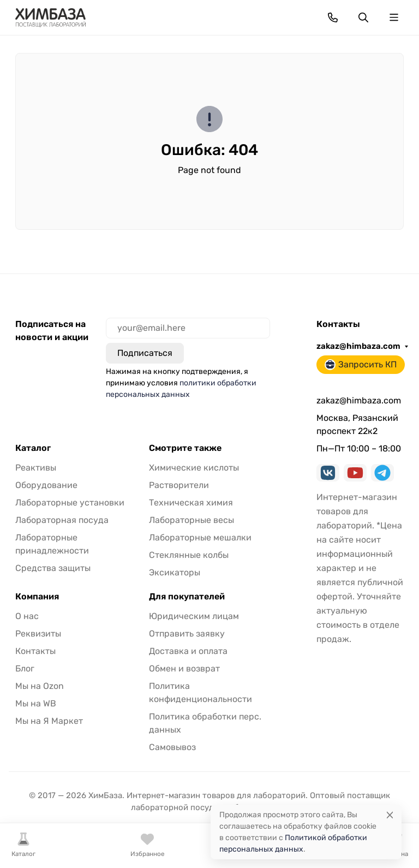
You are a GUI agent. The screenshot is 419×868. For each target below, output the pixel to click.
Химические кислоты (194, 468)
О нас (27, 616)
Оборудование (46, 485)
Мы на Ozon (40, 686)
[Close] (390, 815)
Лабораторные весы (191, 520)
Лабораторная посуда (62, 520)
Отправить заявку (187, 634)
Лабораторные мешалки (200, 537)
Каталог (33, 448)
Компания (37, 597)
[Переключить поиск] (363, 17)
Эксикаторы (175, 572)
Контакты (35, 651)
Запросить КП (361, 365)
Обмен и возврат (184, 668)
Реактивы (36, 468)
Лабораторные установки (70, 503)
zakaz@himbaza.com (358, 346)
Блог (25, 668)
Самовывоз (172, 747)
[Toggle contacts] (333, 17)
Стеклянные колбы (189, 555)
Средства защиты (53, 568)
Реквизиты (38, 634)
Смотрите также (185, 448)
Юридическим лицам (194, 616)
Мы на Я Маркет (49, 721)
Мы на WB (36, 703)
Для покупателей (187, 597)
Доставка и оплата (188, 651)
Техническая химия (191, 503)
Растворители (179, 485)
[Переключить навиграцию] (394, 17)
